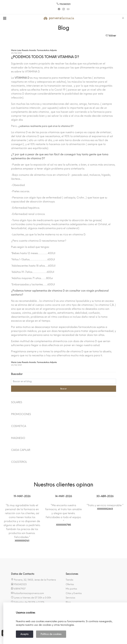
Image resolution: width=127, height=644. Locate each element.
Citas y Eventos (74, 593)
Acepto (24, 634)
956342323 (63, 4)
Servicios (70, 598)
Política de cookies (51, 634)
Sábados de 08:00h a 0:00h (28, 602)
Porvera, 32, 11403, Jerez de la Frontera (33, 580)
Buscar (63, 389)
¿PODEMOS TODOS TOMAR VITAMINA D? (45, 57)
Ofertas (70, 584)
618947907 (18, 589)
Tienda (69, 580)
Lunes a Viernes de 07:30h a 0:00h (31, 598)
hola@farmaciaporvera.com (27, 593)
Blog (68, 602)
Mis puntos (71, 589)
